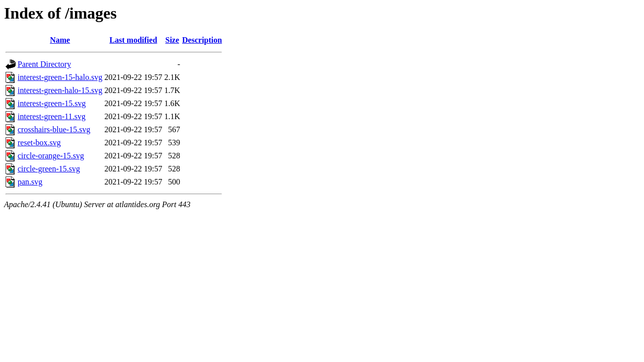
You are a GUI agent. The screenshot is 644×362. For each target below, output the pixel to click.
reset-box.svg (39, 143)
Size (173, 40)
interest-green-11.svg (52, 116)
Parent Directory (44, 64)
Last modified (134, 40)
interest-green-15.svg (52, 103)
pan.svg (30, 182)
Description (202, 40)
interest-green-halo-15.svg (60, 90)
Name (60, 40)
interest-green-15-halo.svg (60, 77)
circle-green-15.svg (49, 169)
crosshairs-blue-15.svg (54, 129)
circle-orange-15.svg (51, 156)
